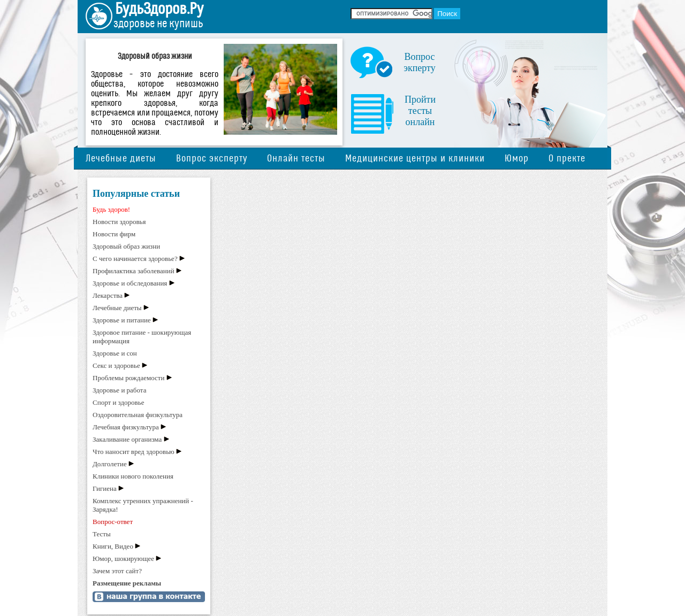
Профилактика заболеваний (134, 271)
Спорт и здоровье (118, 402)
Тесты (102, 534)
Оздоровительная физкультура (138, 415)
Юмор (517, 159)
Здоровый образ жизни (126, 246)
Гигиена (105, 488)
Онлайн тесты (296, 159)
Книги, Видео (113, 546)
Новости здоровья (119, 222)
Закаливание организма (127, 439)
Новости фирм (114, 234)
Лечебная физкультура (126, 427)
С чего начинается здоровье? (135, 259)
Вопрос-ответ (113, 522)
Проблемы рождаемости (128, 378)
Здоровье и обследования (130, 283)
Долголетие (110, 464)
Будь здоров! (111, 209)
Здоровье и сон (115, 353)
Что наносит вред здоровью (134, 452)
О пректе (567, 159)
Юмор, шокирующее (123, 559)
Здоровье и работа (119, 390)
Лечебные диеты (121, 159)
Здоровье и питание (122, 320)
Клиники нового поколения (133, 476)
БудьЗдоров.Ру (159, 9)
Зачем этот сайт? (117, 571)
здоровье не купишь (158, 24)
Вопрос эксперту (212, 159)
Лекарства (108, 295)
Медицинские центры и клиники (415, 159)
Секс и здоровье (116, 365)
